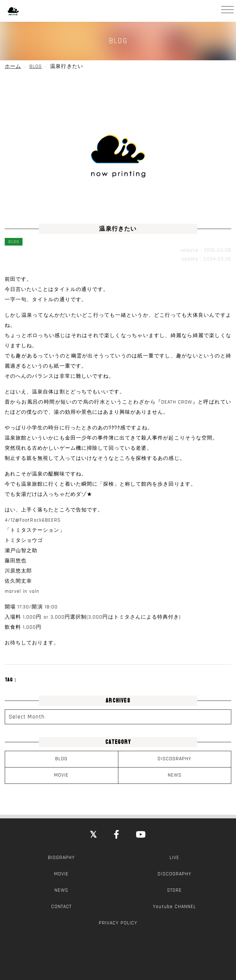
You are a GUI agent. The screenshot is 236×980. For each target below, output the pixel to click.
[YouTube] (141, 835)
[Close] (93, 835)
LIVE (174, 858)
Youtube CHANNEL (174, 907)
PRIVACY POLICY (118, 923)
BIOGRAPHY (61, 858)
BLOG (61, 759)
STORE (174, 890)
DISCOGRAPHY (174, 759)
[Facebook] (117, 835)
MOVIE (61, 775)
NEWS (175, 775)
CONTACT (61, 907)
